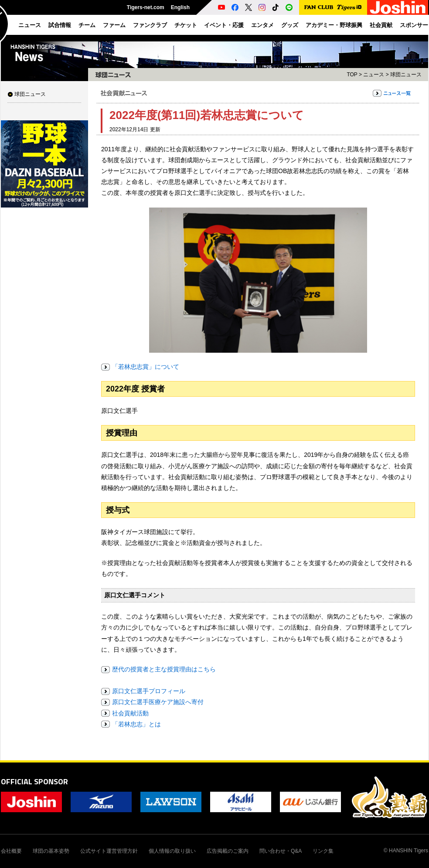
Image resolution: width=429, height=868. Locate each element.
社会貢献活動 (130, 713)
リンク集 (323, 851)
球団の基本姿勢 (51, 851)
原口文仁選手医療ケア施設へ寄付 (158, 702)
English (180, 7)
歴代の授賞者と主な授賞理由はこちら (164, 669)
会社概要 (11, 851)
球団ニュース (30, 94)
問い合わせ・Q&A (281, 851)
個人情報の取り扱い (172, 851)
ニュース (374, 75)
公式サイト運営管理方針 (109, 851)
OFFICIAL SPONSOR (34, 781)
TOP (352, 75)
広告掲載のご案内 (228, 851)
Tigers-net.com (146, 7)
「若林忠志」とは (136, 724)
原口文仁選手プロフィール (149, 691)
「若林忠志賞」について (146, 367)
